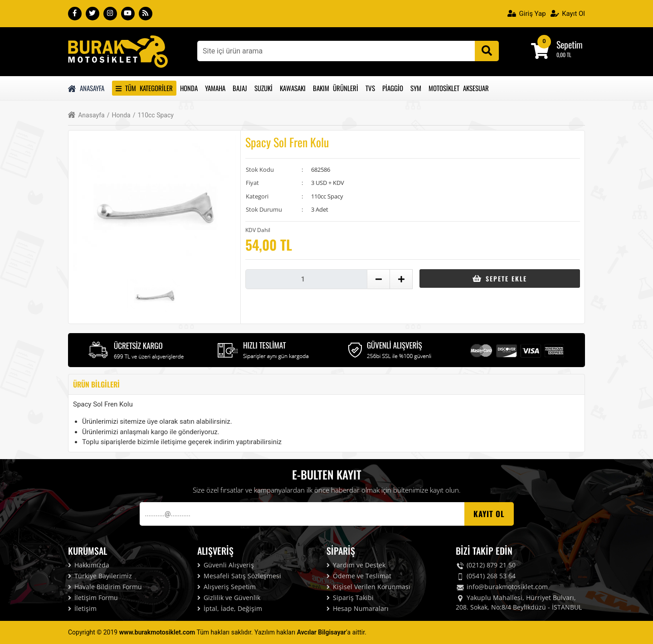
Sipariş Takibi (350, 598)
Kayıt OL (489, 514)
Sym (416, 88)
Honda (189, 88)
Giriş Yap (527, 14)
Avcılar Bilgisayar (322, 632)
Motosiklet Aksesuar (459, 88)
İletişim (82, 608)
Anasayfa (86, 88)
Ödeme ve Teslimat (359, 576)
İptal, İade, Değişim (230, 608)
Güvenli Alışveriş (226, 565)
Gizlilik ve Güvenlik (229, 598)
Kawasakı (293, 88)
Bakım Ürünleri (336, 88)
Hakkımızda (89, 565)
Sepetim (570, 44)
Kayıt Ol (568, 14)
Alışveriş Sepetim (227, 587)
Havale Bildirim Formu (105, 587)
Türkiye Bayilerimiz (100, 576)
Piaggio (393, 88)
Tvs (370, 88)
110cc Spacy (153, 115)
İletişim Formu (93, 598)
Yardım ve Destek (356, 565)
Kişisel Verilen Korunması (368, 587)
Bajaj (240, 88)
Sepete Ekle (499, 278)
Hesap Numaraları (358, 608)
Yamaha (215, 88)
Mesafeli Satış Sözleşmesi (239, 576)
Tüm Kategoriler (144, 88)
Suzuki (263, 88)
